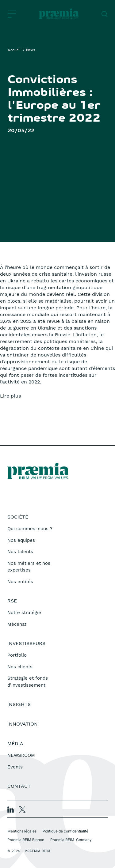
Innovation (23, 724)
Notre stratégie (24, 613)
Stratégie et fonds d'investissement (28, 682)
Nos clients (20, 667)
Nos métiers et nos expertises (29, 567)
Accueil (14, 50)
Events (15, 767)
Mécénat (17, 624)
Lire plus (10, 396)
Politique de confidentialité (65, 831)
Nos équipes (21, 540)
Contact (19, 786)
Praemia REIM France (26, 840)
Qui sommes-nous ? (30, 529)
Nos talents (20, 552)
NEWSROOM (21, 755)
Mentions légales (22, 831)
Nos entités (20, 582)
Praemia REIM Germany (71, 840)
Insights (19, 704)
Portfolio (17, 655)
